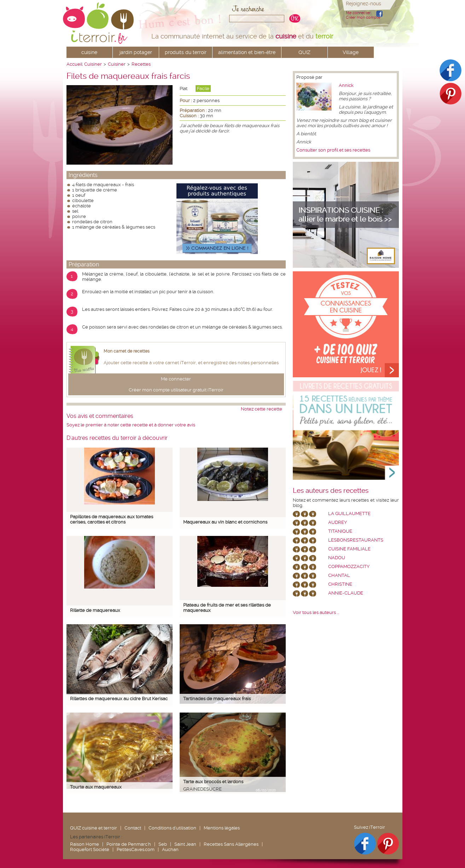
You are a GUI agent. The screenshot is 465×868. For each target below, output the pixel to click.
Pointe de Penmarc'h (129, 844)
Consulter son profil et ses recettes (333, 150)
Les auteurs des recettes (331, 491)
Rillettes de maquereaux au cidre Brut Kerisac (119, 699)
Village (351, 52)
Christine (340, 584)
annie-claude (346, 593)
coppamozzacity (349, 566)
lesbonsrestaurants (356, 540)
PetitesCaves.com (136, 849)
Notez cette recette (261, 409)
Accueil (74, 64)
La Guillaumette (349, 513)
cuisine (89, 52)
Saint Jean (185, 844)
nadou (337, 558)
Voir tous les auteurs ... (316, 612)
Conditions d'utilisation (172, 828)
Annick (346, 85)
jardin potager (136, 52)
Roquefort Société (90, 849)
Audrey (338, 522)
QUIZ (304, 52)
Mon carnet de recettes (127, 351)
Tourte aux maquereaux (96, 787)
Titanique (340, 531)
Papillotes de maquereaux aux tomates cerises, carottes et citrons (112, 519)
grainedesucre (202, 789)
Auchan (170, 849)
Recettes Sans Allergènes (231, 844)
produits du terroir (186, 52)
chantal (339, 575)
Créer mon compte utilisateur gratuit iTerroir (176, 390)
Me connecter (358, 13)
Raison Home (85, 844)
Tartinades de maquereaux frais (217, 699)
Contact (133, 828)
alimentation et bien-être (247, 52)
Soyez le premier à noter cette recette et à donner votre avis (131, 425)
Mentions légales (222, 828)
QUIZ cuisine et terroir (94, 828)
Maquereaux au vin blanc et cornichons (225, 522)
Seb (163, 844)
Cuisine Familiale (349, 549)
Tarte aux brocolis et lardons (213, 782)
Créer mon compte (363, 17)
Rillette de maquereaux (95, 610)
